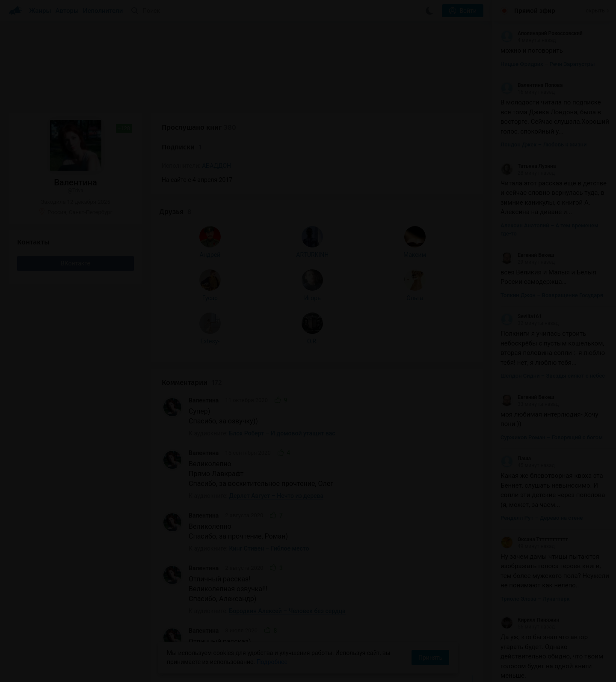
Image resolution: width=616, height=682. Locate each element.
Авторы (67, 11)
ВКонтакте (76, 263)
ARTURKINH (75, 345)
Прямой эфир (535, 11)
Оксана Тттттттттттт (534, 539)
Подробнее (272, 662)
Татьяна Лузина (528, 166)
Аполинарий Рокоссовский (542, 33)
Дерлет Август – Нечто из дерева (277, 327)
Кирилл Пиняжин (530, 620)
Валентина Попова (532, 85)
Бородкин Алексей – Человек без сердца (287, 442)
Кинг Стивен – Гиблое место (269, 380)
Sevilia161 (521, 316)
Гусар (36, 389)
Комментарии (192, 214)
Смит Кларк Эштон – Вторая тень (277, 495)
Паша (516, 459)
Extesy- (36, 432)
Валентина (204, 232)
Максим (114, 345)
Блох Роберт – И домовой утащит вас (282, 265)
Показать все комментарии (317, 517)
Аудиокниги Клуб (43, 669)
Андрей (36, 345)
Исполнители (103, 11)
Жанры (40, 11)
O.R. (75, 432)
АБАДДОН (216, 166)
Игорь (75, 389)
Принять (430, 658)
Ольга (114, 389)
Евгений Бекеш (527, 255)
